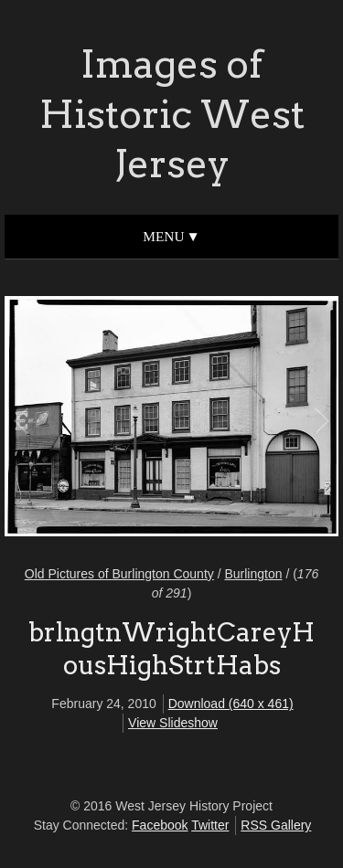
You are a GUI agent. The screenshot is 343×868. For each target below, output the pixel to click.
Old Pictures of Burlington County (119, 574)
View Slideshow (173, 723)
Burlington (253, 574)
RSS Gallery (276, 825)
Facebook (160, 825)
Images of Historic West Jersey (172, 114)
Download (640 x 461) (231, 704)
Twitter (210, 825)
